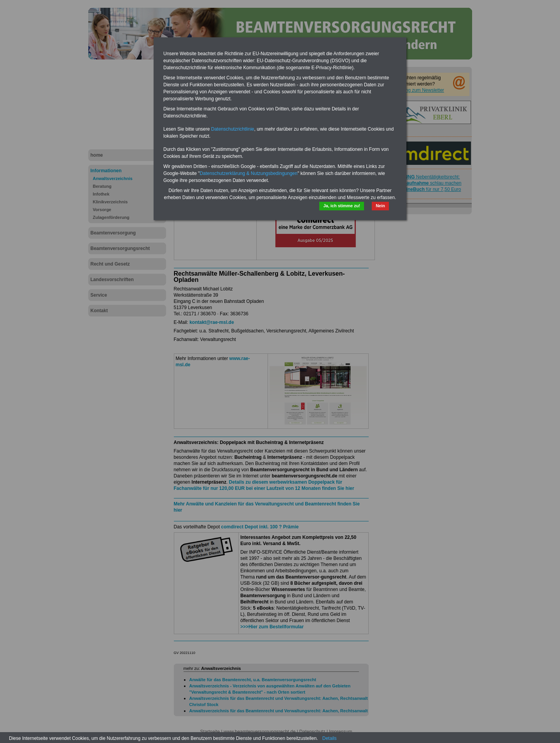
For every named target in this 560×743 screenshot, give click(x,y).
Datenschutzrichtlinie (233, 129)
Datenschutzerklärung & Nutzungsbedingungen (248, 173)
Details (330, 738)
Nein (380, 206)
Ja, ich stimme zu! (342, 206)
